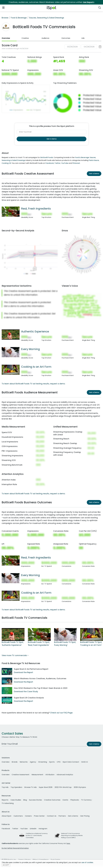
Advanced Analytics (65, 775)
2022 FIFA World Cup (63, 787)
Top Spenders (16, 787)
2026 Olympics (80, 787)
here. (68, 843)
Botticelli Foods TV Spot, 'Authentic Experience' (13, 644)
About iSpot (7, 816)
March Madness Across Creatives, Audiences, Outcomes (40, 679)
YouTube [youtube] (24, 829)
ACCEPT (6, 865)
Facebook (50, 163)
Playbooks (75, 800)
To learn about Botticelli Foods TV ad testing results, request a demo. (33, 384)
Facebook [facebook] (6, 829)
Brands (15, 762)
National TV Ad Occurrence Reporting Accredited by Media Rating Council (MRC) (72, 835)
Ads (83, 38)
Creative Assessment (21, 775)
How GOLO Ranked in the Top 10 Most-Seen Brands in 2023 (41, 688)
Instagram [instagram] (43, 829)
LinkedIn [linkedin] (33, 829)
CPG (59, 762)
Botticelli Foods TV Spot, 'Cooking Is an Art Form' (91, 644)
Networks (24, 762)
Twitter (57, 163)
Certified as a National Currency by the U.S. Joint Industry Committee (37, 835)
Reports (5, 800)
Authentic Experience (35, 331)
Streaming (43, 762)
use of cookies (87, 862)
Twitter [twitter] (15, 829)
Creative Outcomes (52, 800)
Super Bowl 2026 (46, 787)
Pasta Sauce (94, 160)
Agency (33, 762)
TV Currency (86, 800)
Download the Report (23, 672)
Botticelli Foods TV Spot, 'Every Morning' (65, 644)
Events (65, 800)
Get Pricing (85, 816)
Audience (45, 38)
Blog (25, 800)
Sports (52, 762)
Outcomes (66, 38)
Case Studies (16, 800)
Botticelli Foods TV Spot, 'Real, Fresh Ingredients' (39, 644)
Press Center (39, 816)
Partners (62, 816)
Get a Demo (94, 174)
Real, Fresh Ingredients (36, 209)
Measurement (37, 775)
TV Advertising (8, 803)
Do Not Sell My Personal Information (15, 848)
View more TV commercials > (15, 655)
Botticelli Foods (47, 157)
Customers (18, 816)
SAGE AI (85, 762)
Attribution (50, 775)
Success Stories (35, 800)
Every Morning (30, 349)
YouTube (65, 163)
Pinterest (76, 163)
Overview (6, 38)
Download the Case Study (26, 692)
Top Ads (5, 787)
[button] (83, 47)
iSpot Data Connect (71, 762)
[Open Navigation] (3, 7)
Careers (28, 816)
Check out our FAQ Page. (61, 713)
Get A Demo (52, 139)
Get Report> (89, 2)
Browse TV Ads (31, 787)
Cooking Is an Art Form (36, 367)
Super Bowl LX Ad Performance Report (31, 669)
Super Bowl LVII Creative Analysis (29, 698)
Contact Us (52, 816)
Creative (25, 38)
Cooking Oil (6, 163)
